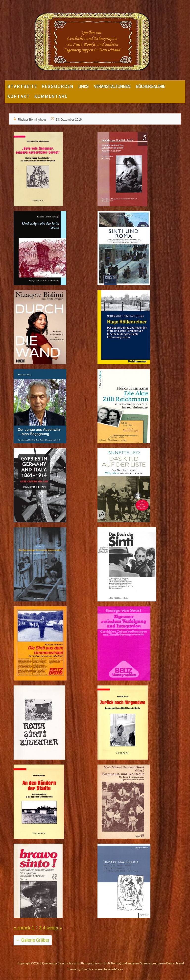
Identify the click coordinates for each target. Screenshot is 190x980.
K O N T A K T (18, 96)
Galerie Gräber (33, 940)
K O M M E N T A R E (51, 96)
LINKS (83, 87)
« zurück (22, 928)
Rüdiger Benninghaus (32, 120)
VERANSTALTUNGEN (112, 87)
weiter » (54, 928)
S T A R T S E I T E (22, 87)
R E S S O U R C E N (57, 87)
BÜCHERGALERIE (150, 87)
